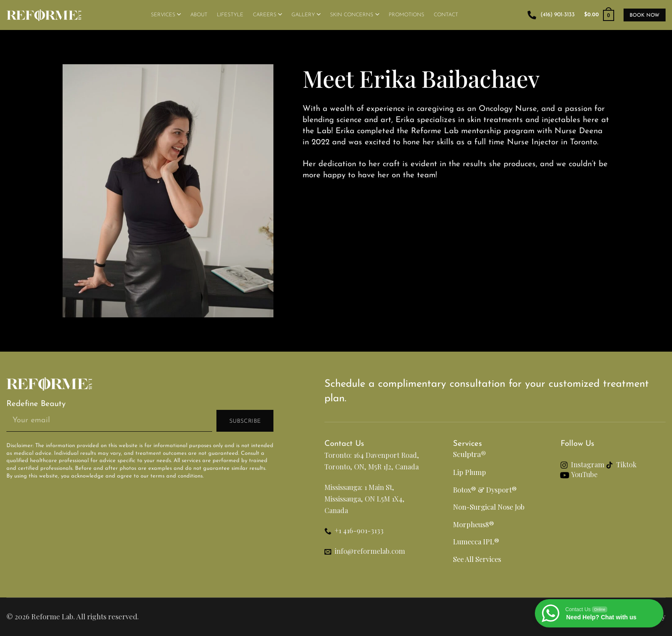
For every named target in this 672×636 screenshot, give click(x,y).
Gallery (306, 14)
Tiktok (627, 464)
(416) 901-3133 (551, 15)
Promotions (406, 15)
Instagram (588, 464)
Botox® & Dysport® (485, 490)
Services (166, 14)
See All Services (477, 559)
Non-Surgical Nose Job (489, 507)
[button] (599, 15)
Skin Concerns (354, 14)
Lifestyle (230, 15)
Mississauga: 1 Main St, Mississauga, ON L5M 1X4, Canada (364, 499)
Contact (446, 15)
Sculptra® (469, 454)
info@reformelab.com (370, 551)
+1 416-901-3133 (359, 530)
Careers (267, 14)
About (199, 15)
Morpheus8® (474, 524)
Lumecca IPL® (476, 541)
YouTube (584, 474)
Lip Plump (469, 472)
